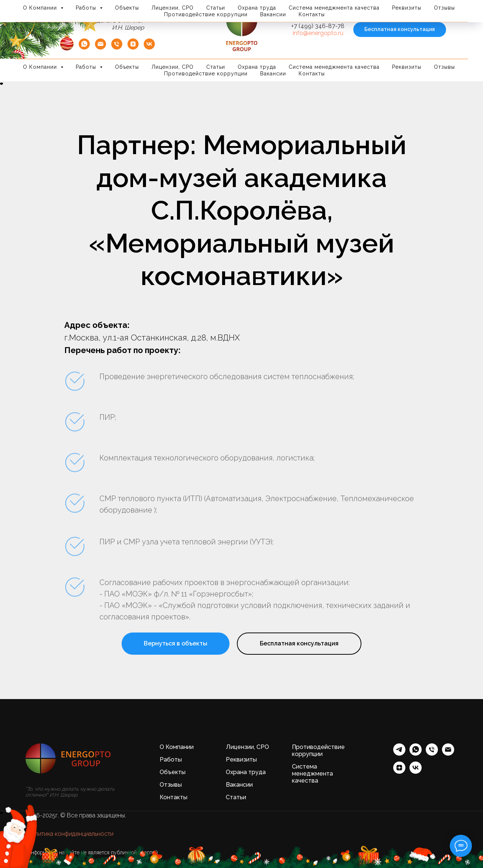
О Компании (177, 747)
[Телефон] (117, 48)
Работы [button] (87, 67)
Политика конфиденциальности (70, 834)
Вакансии (273, 74)
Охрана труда (257, 67)
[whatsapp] (416, 754)
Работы (171, 759)
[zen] (133, 48)
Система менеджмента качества (334, 67)
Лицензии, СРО (173, 67)
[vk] (149, 48)
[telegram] (399, 754)
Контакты (312, 74)
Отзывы (444, 67)
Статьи (216, 67)
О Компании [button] (41, 67)
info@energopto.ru (318, 33)
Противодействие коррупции (206, 74)
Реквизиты (407, 67)
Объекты (127, 67)
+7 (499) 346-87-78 (318, 26)
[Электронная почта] (448, 754)
